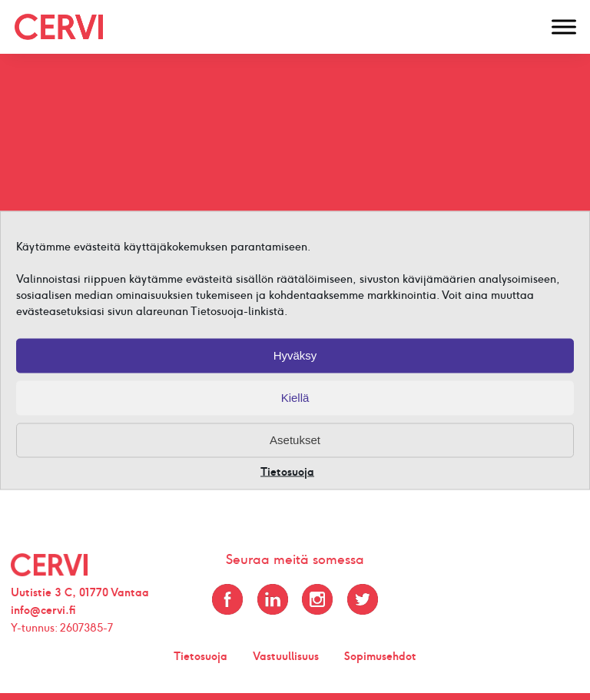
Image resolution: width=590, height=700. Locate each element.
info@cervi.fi (43, 610)
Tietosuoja (287, 471)
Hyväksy (295, 355)
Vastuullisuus (286, 656)
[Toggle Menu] (564, 27)
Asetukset (295, 440)
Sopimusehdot (380, 656)
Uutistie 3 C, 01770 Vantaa (80, 592)
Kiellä (295, 398)
